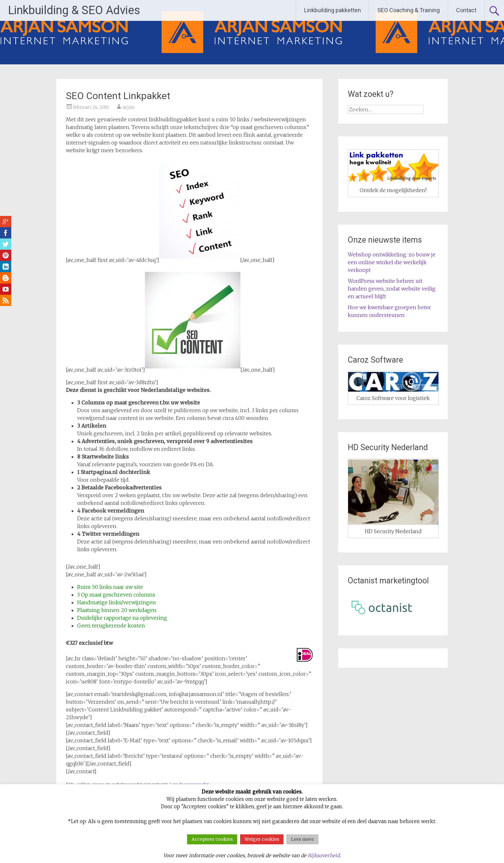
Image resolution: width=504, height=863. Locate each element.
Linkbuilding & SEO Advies (74, 10)
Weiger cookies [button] (262, 839)
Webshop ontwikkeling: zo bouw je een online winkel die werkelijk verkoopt (392, 262)
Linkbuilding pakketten (333, 10)
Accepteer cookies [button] (212, 839)
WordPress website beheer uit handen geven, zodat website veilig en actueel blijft (392, 289)
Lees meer (302, 839)
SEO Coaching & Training (409, 10)
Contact (466, 10)
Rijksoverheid (324, 855)
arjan (128, 107)
